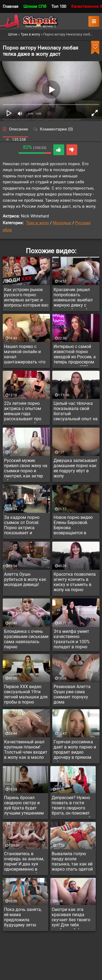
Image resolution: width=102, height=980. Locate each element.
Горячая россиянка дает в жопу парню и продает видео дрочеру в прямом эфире (75, 750)
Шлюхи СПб (35, 6)
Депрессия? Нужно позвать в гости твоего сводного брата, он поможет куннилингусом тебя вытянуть (72, 806)
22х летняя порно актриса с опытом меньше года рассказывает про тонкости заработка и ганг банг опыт (25, 412)
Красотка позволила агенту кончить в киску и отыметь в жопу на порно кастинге (75, 583)
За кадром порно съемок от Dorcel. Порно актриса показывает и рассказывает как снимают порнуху (23, 526)
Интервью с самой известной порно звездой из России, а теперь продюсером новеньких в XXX (75, 355)
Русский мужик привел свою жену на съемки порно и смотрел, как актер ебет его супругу (26, 469)
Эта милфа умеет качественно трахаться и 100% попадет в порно (72, 639)
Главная (10, 6)
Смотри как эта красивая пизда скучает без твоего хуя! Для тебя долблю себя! (71, 918)
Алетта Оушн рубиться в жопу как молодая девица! (25, 579)
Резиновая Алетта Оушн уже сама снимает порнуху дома (72, 694)
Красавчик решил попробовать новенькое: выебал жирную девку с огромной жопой (73, 298)
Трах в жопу (38, 223)
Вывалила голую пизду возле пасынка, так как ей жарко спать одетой (72, 861)
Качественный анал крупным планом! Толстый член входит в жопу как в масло (26, 750)
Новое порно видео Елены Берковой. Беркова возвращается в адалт (73, 526)
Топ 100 (59, 6)
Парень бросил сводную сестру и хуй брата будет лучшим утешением (24, 805)
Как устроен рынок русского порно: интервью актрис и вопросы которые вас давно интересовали (26, 298)
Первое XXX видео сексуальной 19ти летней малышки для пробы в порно (26, 694)
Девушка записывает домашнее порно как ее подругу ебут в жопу (75, 468)
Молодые (62, 223)
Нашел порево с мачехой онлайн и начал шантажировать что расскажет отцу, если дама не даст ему (26, 355)
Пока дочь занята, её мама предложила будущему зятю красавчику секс (23, 918)
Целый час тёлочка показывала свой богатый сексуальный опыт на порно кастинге (76, 412)
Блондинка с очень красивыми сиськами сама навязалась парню (26, 639)
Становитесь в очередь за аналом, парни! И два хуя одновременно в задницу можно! (24, 862)
